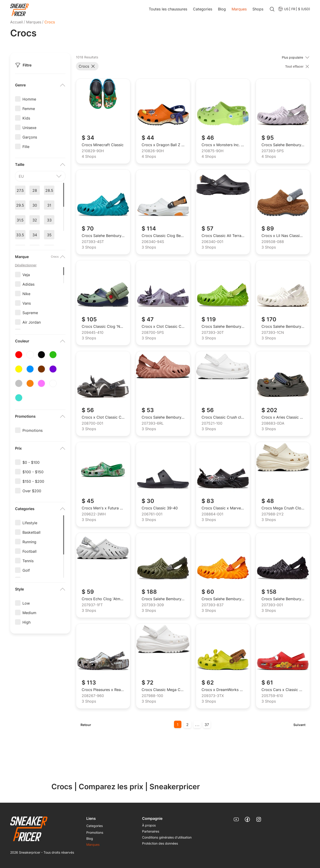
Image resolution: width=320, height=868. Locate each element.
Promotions (33, 430)
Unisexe (29, 127)
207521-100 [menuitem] (212, 423)
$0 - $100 (31, 462)
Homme (29, 99)
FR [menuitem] (293, 9)
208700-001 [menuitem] (92, 423)
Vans (27, 303)
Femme (29, 108)
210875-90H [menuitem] (213, 151)
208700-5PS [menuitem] (153, 333)
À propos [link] (149, 825)
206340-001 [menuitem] (212, 242)
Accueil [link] (17, 22)
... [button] (197, 725)
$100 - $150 (33, 472)
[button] (293, 9)
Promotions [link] (95, 832)
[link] (19, 10)
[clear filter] (298, 66)
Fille (26, 146)
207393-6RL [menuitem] (153, 423)
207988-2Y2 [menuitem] (273, 514)
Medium (29, 612)
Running (29, 542)
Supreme (30, 312)
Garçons (30, 137)
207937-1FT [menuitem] (92, 605)
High (26, 622)
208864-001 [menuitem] (212, 514)
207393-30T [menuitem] (213, 333)
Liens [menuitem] (91, 818)
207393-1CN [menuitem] (273, 333)
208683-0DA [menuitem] (273, 423)
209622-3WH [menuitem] (94, 514)
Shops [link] (258, 9)
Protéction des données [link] (160, 843)
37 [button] (207, 725)
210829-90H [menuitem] (93, 151)
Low (26, 603)
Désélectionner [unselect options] (26, 265)
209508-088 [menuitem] (273, 242)
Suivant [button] (299, 725)
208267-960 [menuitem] (93, 696)
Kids (26, 118)
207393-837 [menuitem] (213, 605)
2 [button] (187, 725)
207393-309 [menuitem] (153, 605)
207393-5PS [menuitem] (273, 151)
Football (30, 551)
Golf (26, 570)
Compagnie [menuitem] (152, 818)
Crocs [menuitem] (50, 22)
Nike (26, 294)
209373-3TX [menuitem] (213, 696)
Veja (26, 275)
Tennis (28, 561)
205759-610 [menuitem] (272, 696)
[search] (272, 9)
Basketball (31, 532)
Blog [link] (222, 9)
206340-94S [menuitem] (153, 242)
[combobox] (40, 176)
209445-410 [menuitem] (93, 333)
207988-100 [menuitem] (152, 696)
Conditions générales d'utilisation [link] (167, 837)
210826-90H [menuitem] (153, 151)
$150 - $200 (33, 481)
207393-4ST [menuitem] (93, 242)
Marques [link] (239, 9)
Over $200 (32, 491)
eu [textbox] (21, 176)
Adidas (28, 284)
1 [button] (178, 725)
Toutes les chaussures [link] (168, 9)
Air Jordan (32, 322)
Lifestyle (30, 523)
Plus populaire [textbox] (292, 57)
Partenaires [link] (151, 831)
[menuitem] (283, 9)
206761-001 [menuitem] (152, 514)
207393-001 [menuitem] (272, 605)
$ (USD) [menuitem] (304, 9)
